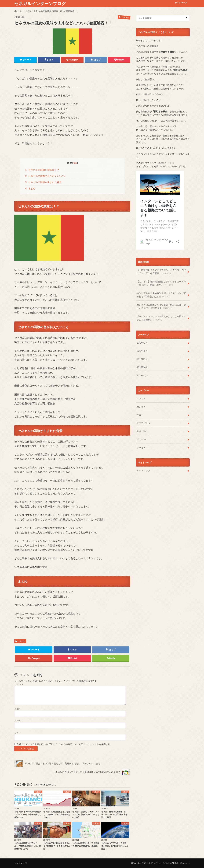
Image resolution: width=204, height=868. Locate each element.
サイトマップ (181, 3)
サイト (18, 732)
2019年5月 (142, 359)
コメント (19, 684)
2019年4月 (142, 367)
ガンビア (141, 407)
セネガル (21, 641)
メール (18, 721)
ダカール (141, 439)
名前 (17, 709)
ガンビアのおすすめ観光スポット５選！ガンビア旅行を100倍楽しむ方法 (161, 295)
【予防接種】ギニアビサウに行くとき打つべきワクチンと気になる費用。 (161, 272)
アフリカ (141, 398)
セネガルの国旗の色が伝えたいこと (46, 176)
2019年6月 (142, 351)
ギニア (140, 415)
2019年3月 (142, 375)
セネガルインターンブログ (40, 3)
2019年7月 (142, 343)
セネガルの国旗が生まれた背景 (44, 182)
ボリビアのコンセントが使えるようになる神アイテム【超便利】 (161, 318)
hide (75, 163)
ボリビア (141, 448)
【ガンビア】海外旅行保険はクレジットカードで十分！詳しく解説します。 (161, 283)
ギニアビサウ (143, 423)
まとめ (30, 188)
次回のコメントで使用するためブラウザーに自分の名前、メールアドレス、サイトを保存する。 (64, 744)
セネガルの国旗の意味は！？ (42, 170)
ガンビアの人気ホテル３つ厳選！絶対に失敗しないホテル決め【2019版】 (161, 307)
